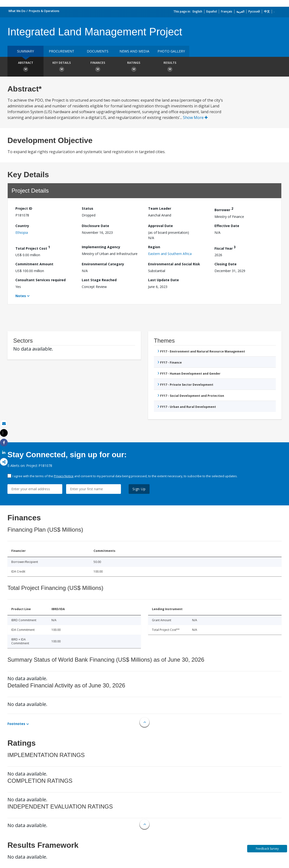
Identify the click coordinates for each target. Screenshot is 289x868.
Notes (21, 296)
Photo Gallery (171, 51)
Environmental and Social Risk (174, 264)
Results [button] (170, 67)
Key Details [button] (62, 67)
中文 (267, 11)
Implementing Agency (101, 247)
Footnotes (16, 724)
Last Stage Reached (99, 280)
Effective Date (227, 226)
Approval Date (160, 226)
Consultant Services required (41, 280)
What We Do (17, 11)
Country (22, 226)
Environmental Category (103, 264)
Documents (98, 51)
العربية (240, 11)
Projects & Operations (44, 11)
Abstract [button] (25, 67)
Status (88, 208)
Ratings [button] (134, 67)
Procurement (62, 51)
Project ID (24, 208)
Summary (25, 51)
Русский (254, 11)
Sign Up (139, 489)
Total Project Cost (33, 248)
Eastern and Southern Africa (170, 254)
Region (154, 247)
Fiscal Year (225, 248)
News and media (134, 51)
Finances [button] (98, 67)
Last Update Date (163, 280)
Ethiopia (22, 232)
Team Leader (160, 208)
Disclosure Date (95, 226)
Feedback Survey (267, 849)
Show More (195, 117)
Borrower (224, 209)
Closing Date (226, 264)
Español (212, 11)
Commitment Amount (34, 264)
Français (227, 11)
